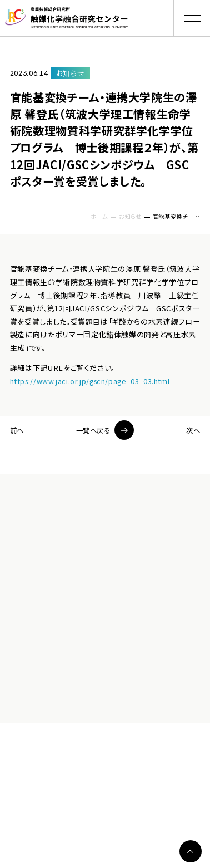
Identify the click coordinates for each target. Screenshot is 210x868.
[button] (192, 18)
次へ (192, 430)
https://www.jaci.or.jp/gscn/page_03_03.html (93, 381)
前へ (17, 430)
